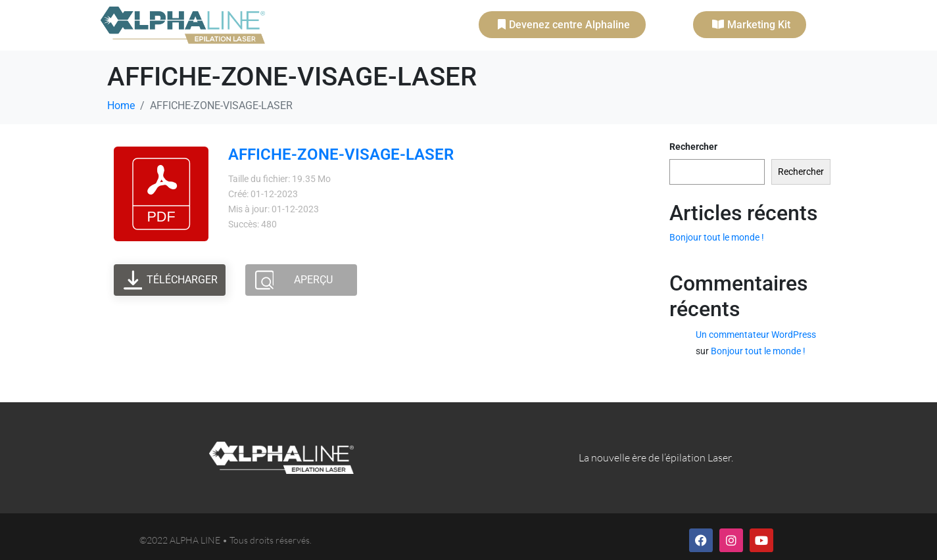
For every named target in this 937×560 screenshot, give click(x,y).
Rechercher (693, 147)
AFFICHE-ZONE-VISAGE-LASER (341, 154)
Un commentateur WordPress (756, 335)
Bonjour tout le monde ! (717, 237)
